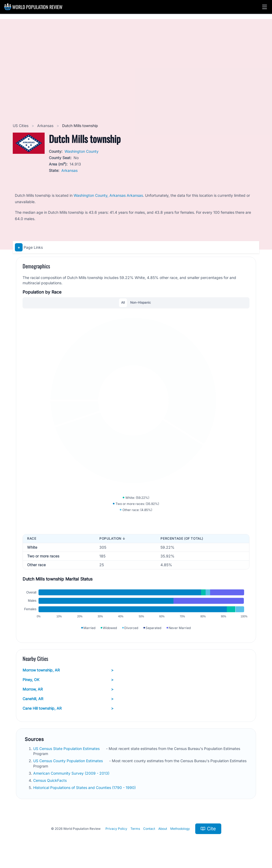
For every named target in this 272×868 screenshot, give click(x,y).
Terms (135, 829)
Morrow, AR (68, 689)
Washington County (82, 151)
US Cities (21, 126)
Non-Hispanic (141, 302)
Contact (149, 829)
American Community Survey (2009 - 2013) (72, 773)
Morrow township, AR (68, 670)
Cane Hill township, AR (68, 708)
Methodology (180, 829)
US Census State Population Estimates (67, 749)
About (163, 829)
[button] (265, 7)
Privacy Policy (116, 829)
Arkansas (46, 126)
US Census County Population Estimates (69, 761)
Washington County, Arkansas (100, 195)
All (123, 302)
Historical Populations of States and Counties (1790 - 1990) (85, 788)
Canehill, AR (68, 699)
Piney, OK (68, 680)
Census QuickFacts (50, 780)
